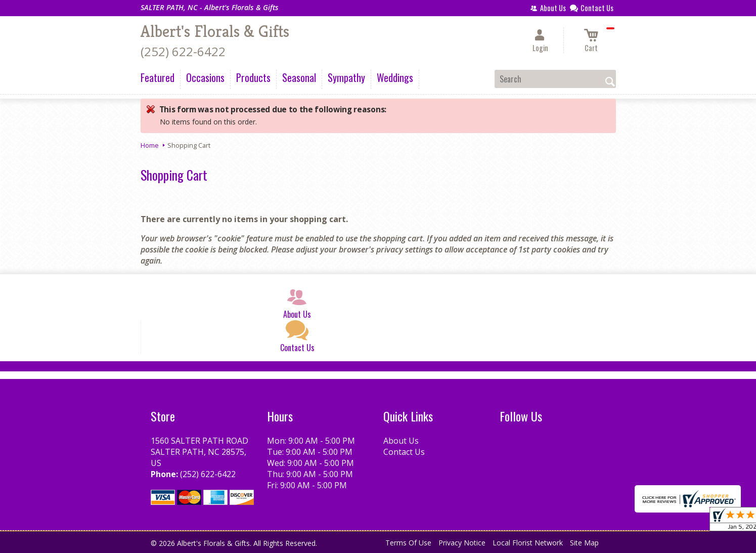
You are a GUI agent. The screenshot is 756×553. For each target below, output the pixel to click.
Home (150, 145)
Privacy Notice (462, 543)
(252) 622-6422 (183, 51)
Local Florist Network (528, 543)
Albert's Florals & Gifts (215, 31)
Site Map (584, 543)
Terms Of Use (408, 543)
